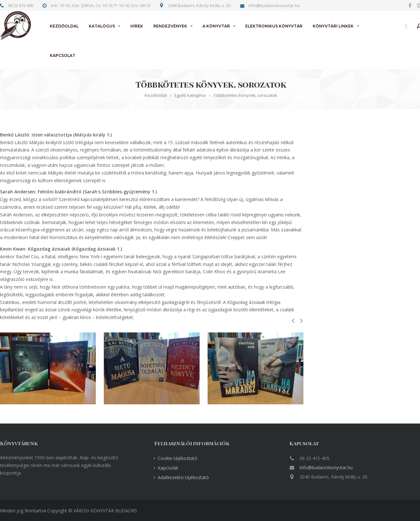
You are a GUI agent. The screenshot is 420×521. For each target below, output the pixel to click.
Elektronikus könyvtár (274, 26)
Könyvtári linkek (333, 26)
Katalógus (102, 26)
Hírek (137, 26)
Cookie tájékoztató (178, 458)
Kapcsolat (63, 55)
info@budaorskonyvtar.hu (326, 467)
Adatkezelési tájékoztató (183, 477)
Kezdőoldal (64, 26)
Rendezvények (170, 26)
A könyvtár (216, 26)
